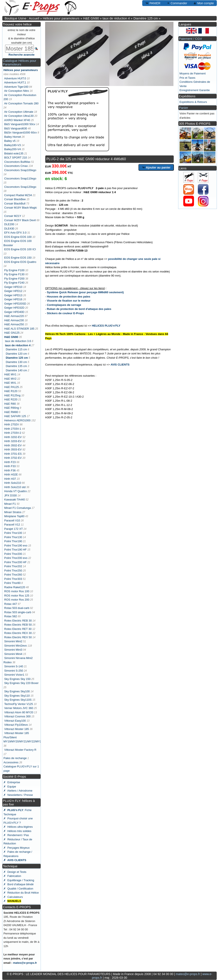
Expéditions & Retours (193, 102)
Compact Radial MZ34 (18, 195)
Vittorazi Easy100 (15, 721)
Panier (183, 108)
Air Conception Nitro (16, 91)
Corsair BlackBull (15, 204)
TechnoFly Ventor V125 (19, 704)
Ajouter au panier (156, 167)
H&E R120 (11, 391)
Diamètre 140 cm (16, 370)
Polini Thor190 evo (16, 546)
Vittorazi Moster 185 (17, 729)
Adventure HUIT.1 (15, 82)
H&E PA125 (12, 387)
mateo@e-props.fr (25, 963)
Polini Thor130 (13, 537)
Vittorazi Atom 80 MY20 (19, 712)
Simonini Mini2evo (16, 646)
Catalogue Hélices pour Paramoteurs (19, 62)
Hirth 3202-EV (13, 437)
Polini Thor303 (13, 579)
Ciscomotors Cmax (16, 166)
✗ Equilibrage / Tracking (19, 880)
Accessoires (11, 762)
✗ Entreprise (12, 782)
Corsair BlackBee (15, 199)
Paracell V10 (12, 520)
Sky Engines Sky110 (17, 696)
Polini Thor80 (12, 583)
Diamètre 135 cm (16, 366)
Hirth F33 (10, 466)
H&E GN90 (91, 18)
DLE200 (9, 224)
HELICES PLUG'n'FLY (106, 326)
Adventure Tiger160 (16, 87)
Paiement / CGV (190, 39)
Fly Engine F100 (14, 270)
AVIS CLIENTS (120, 365)
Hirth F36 (10, 470)
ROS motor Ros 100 (17, 591)
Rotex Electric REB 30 (18, 621)
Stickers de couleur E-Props (65, 313)
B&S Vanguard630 (16, 128)
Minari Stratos (13, 512)
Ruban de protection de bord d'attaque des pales (79, 309)
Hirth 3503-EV (13, 449)
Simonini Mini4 (13, 654)
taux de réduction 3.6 (18, 341)
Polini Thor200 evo (16, 558)
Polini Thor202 (13, 566)
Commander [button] (177, 3)
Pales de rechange (15, 758)
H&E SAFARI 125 (15, 416)
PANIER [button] (153, 3)
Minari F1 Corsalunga (18, 508)
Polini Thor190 (13, 541)
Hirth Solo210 (13, 483)
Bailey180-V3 (13, 145)
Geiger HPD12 (13, 291)
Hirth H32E (11, 474)
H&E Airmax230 (14, 320)
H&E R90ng (12, 408)
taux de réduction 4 (116, 18)
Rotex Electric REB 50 (18, 625)
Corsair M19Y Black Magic (21, 208)
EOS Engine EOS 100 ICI (20, 249)
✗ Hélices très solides (17, 831)
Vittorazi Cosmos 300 (17, 716)
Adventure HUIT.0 (15, 78)
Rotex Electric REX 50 (18, 637)
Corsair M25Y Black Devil (20, 220)
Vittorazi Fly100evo (16, 725)
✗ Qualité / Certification (18, 889)
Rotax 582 (11, 616)
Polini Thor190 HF (16, 550)
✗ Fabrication (12, 876)
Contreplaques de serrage (64, 305)
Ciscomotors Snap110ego (20, 178)
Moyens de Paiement (192, 73)
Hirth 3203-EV (13, 441)
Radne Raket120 (15, 587)
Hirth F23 (10, 462)
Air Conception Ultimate (19, 112)
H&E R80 (10, 404)
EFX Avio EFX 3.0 (15, 233)
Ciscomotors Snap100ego (20, 170)
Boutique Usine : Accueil (22, 18)
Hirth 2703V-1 (13, 429)
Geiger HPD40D (14, 312)
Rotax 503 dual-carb (17, 608)
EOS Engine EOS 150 (18, 258)
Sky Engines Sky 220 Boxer (21, 683)
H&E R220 (11, 399)
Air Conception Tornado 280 (21, 103)
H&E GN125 (12, 333)
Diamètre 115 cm (16, 349)
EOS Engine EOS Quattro (20, 262)
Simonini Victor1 (14, 675)
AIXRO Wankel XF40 (17, 120)
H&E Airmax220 (14, 316)
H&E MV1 (10, 374)
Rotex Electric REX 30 (18, 633)
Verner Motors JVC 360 (19, 708)
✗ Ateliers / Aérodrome (18, 791)
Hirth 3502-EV (13, 445)
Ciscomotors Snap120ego (20, 187)
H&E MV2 (10, 379)
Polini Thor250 (13, 571)
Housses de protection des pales (69, 297)
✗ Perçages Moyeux (16, 848)
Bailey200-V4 (13, 149)
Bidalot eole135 (14, 153)
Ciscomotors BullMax (17, 162)
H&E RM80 (11, 412)
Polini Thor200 (13, 554)
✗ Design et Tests (15, 872)
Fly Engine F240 (14, 283)
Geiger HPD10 (13, 287)
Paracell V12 (12, 525)
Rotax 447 (11, 604)
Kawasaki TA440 (15, 500)
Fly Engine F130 (14, 274)
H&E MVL (10, 383)
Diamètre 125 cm (146, 18)
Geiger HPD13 (13, 295)
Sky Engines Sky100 (17, 691)
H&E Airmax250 (14, 324)
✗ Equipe (10, 787)
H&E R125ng (12, 395)
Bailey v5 (10, 141)
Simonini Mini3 (13, 650)
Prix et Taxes (187, 78)
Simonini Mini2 (13, 641)
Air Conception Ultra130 (19, 116)
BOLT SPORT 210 (16, 158)
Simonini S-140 (14, 666)
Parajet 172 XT (13, 529)
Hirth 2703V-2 (13, 433)
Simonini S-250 (14, 671)
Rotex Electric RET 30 (18, 629)
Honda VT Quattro (16, 491)
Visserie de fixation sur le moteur (69, 301)
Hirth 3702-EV (13, 458)
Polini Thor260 (13, 575)
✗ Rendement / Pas (16, 835)
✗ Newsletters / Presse (18, 795)
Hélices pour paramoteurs (61, 18)
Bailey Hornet (13, 137)
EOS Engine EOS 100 (18, 237)
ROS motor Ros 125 (17, 596)
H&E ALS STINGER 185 (19, 329)
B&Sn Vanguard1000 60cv (21, 132)
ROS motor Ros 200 (17, 600)
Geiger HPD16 (13, 299)
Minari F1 (10, 504)
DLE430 (9, 229)
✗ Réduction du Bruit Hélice (21, 893)
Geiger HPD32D (14, 308)
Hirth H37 (10, 479)
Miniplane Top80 (14, 516)
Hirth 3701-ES (13, 454)
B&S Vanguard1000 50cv (20, 124)
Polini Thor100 (13, 533)
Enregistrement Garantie (195, 90)
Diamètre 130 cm (16, 362)
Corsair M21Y (13, 216)
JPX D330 (11, 495)
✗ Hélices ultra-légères (18, 827)
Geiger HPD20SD (15, 304)
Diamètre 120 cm (16, 354)
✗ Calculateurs (13, 897)
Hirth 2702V (12, 424)
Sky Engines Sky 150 (17, 679)
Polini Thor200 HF (16, 562)
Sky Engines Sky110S (18, 700)
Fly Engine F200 (14, 279)
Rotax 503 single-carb (18, 612)
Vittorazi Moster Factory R (20, 750)
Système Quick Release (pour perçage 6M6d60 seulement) (85, 292)
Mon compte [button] (203, 3)
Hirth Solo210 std (15, 487)
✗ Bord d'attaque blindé (18, 884)
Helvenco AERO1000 (17, 420)
